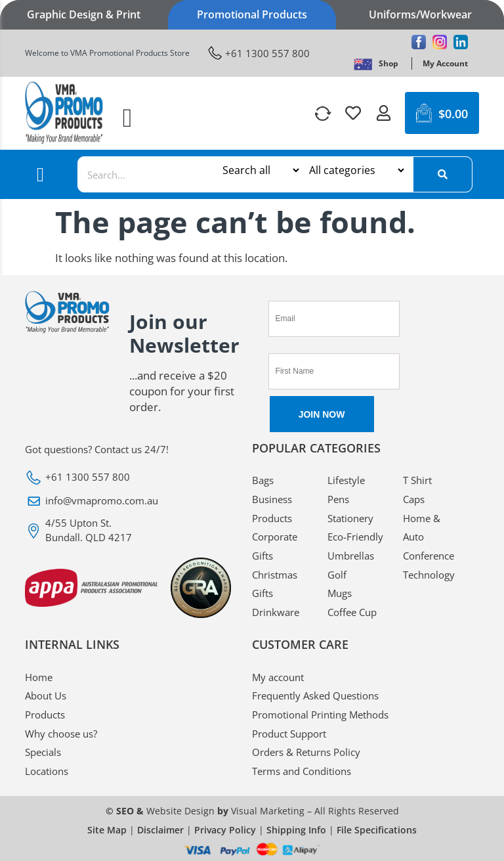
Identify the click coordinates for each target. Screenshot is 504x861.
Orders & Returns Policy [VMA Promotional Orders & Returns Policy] (306, 752)
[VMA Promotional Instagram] (440, 42)
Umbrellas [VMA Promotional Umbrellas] (351, 556)
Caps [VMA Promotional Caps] (414, 499)
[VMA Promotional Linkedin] (461, 42)
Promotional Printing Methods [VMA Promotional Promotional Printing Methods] (320, 715)
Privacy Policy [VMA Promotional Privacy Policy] (225, 830)
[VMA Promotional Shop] (388, 63)
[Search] (442, 174)
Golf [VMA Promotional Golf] (337, 575)
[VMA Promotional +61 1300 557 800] (259, 53)
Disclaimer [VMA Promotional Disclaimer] (160, 830)
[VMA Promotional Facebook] (419, 42)
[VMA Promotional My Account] (445, 63)
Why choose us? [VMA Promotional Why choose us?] (61, 734)
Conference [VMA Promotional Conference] (429, 556)
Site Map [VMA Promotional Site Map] (107, 830)
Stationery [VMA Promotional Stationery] (350, 518)
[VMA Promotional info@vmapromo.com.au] (129, 501)
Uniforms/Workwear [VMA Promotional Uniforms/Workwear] (420, 14)
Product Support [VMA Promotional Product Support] (289, 734)
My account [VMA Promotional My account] (278, 677)
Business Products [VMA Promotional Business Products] (272, 509)
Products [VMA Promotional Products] (45, 715)
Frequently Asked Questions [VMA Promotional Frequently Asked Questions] (315, 695)
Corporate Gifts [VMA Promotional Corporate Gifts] (275, 546)
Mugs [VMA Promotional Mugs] (340, 593)
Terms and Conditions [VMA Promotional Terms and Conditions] (302, 771)
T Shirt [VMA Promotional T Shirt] (417, 480)
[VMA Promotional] (363, 64)
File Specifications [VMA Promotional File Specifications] (377, 830)
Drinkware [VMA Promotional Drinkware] (276, 612)
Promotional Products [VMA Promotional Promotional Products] (252, 14)
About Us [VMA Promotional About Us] (46, 695)
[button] (128, 118)
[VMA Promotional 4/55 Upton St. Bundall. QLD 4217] (129, 530)
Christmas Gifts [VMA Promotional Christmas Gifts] (275, 584)
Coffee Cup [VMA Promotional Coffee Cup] (352, 612)
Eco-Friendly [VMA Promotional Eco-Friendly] (355, 537)
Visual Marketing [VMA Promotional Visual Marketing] (268, 811)
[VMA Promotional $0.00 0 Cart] (442, 113)
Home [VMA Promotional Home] (39, 677)
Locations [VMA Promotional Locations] (47, 771)
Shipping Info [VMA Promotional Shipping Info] (296, 830)
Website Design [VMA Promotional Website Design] (180, 811)
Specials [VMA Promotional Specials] (43, 752)
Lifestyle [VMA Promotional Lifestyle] (346, 480)
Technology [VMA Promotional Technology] (429, 575)
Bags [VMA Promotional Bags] (263, 480)
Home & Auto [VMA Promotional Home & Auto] (422, 528)
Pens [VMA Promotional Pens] (338, 499)
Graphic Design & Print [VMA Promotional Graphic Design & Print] (84, 14)
